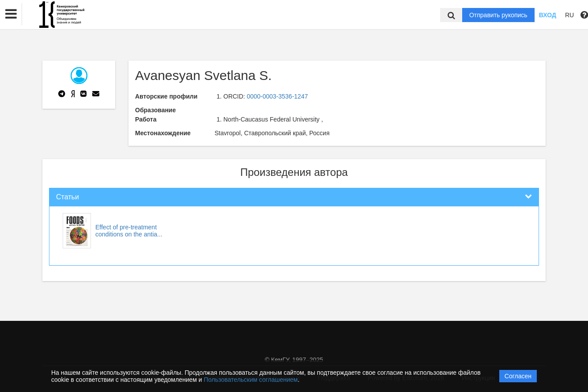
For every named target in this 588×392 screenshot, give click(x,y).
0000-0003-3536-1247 (277, 96)
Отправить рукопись (498, 15)
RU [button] (569, 15)
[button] (11, 14)
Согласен (518, 376)
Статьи (68, 197)
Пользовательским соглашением (251, 380)
